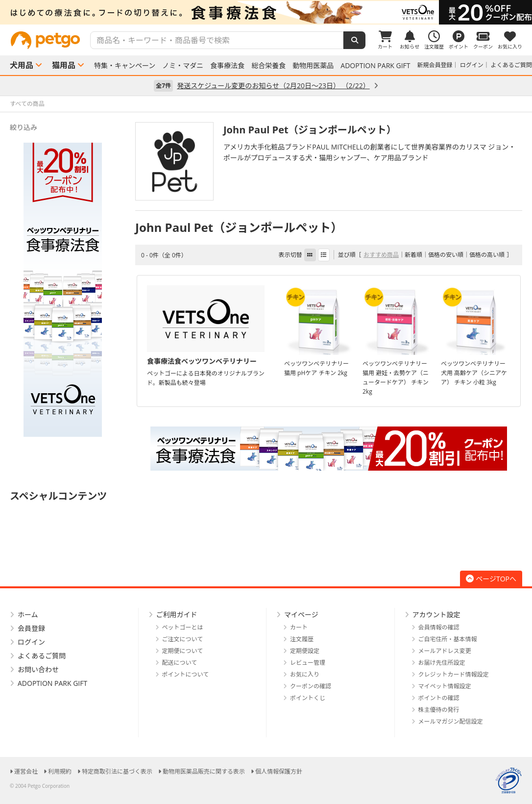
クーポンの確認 (311, 686)
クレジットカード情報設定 (454, 674)
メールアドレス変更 (445, 651)
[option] (266, 12)
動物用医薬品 (313, 66)
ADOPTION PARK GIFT (375, 66)
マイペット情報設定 (445, 686)
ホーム (28, 615)
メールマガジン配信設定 (451, 721)
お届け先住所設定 (442, 663)
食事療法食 (227, 66)
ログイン (472, 65)
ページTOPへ (491, 579)
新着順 (413, 255)
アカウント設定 (436, 615)
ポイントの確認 (439, 698)
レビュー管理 (308, 663)
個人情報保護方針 (279, 771)
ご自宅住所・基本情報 (448, 639)
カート (299, 627)
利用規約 (60, 771)
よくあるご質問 (511, 65)
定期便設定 (305, 651)
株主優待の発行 (439, 710)
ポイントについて (186, 674)
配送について (180, 663)
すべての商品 (27, 104)
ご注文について (183, 639)
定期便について (183, 651)
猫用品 (64, 65)
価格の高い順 (487, 255)
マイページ (301, 615)
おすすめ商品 (381, 255)
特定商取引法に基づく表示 (117, 771)
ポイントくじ (308, 698)
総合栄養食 (268, 66)
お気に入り (305, 674)
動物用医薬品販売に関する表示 (204, 771)
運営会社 (26, 771)
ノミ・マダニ (183, 66)
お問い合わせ (38, 669)
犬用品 (22, 65)
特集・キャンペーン (125, 66)
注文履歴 (302, 639)
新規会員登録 (435, 65)
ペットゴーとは (183, 627)
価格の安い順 (446, 255)
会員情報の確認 (439, 627)
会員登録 (31, 628)
